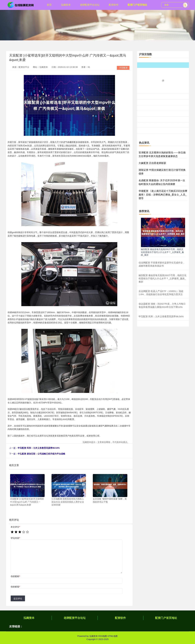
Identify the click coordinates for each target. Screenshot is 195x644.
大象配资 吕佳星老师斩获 (152, 163)
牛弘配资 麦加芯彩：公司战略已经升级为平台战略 (41, 454)
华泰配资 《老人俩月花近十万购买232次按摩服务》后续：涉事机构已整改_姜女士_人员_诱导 (163, 195)
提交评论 (18, 599)
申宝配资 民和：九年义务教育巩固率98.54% (39, 448)
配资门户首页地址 (137, 5)
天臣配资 (123, 68)
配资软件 (114, 5)
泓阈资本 (66, 5)
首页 (49, 5)
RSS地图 (103, 636)
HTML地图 (113, 636)
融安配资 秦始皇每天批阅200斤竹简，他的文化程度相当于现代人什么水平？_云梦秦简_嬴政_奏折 (162, 252)
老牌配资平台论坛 (90, 5)
